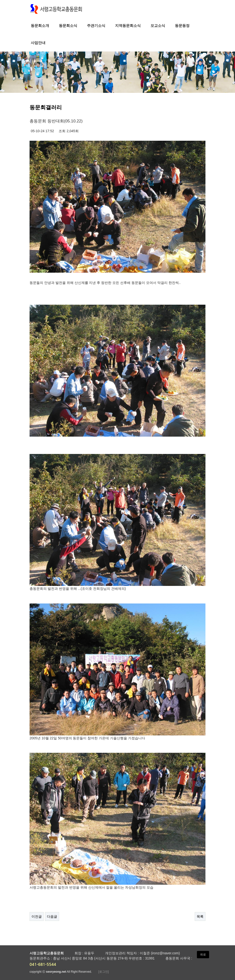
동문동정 (182, 26)
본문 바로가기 (0, 0)
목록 (200, 916)
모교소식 (158, 26)
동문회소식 (68, 26)
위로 (203, 955)
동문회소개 (40, 26)
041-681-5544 (43, 964)
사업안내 (38, 43)
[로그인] (103, 972)
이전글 (37, 916)
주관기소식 (96, 26)
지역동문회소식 (128, 26)
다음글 (52, 916)
